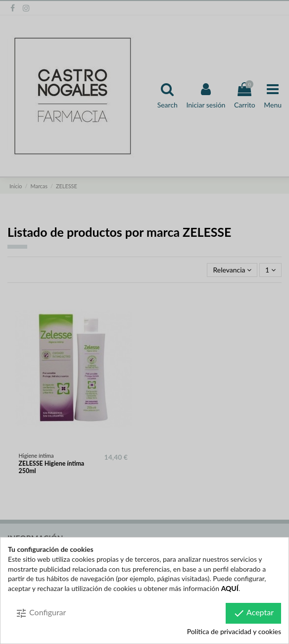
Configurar (41, 613)
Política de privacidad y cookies (234, 631)
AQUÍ (230, 588)
